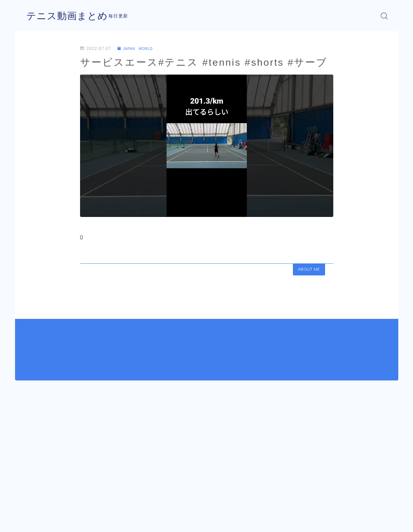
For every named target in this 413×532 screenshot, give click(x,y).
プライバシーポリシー (83, 522)
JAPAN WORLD (138, 49)
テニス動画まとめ (70, 16)
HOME (33, 501)
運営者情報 (37, 522)
